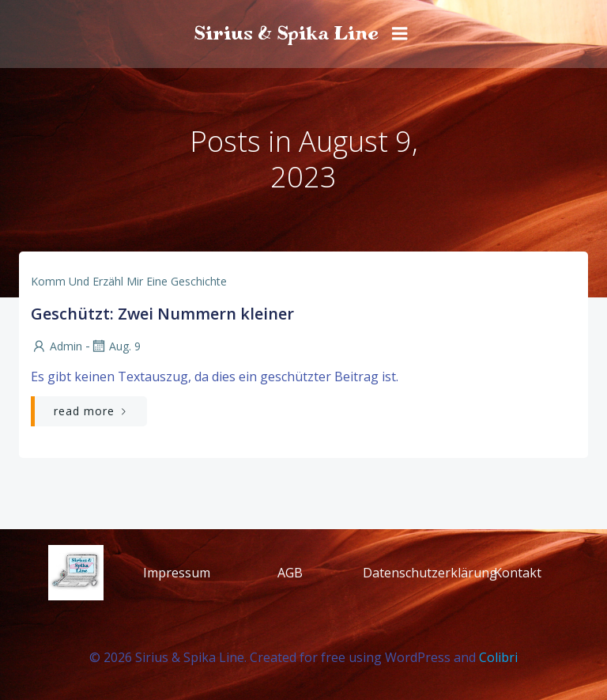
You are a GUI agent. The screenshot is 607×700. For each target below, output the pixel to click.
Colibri (498, 657)
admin (57, 346)
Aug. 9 (115, 346)
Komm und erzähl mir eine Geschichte (129, 281)
